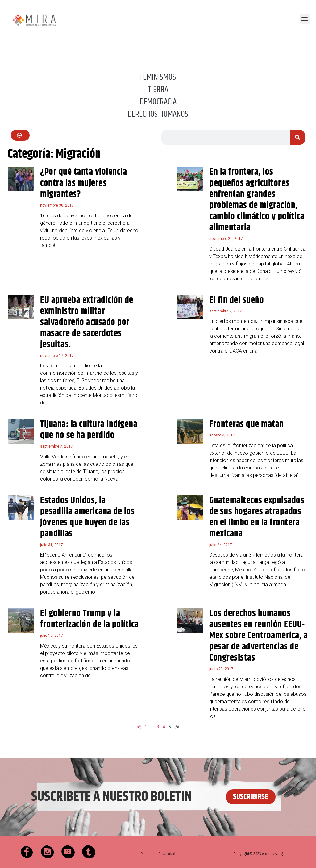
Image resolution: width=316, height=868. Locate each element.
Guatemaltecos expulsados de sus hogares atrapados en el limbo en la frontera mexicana (257, 517)
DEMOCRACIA (158, 102)
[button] (305, 19)
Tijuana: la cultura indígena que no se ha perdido (89, 430)
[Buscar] (297, 137)
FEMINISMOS (158, 77)
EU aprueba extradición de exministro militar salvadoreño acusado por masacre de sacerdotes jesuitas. (87, 322)
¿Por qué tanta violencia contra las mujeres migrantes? (83, 183)
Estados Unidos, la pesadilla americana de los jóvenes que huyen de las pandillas (87, 517)
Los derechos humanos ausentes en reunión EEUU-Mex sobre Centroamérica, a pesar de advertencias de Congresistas (258, 636)
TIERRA (158, 90)
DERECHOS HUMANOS (158, 114)
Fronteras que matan (247, 424)
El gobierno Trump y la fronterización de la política (89, 619)
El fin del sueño (237, 300)
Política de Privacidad (158, 854)
